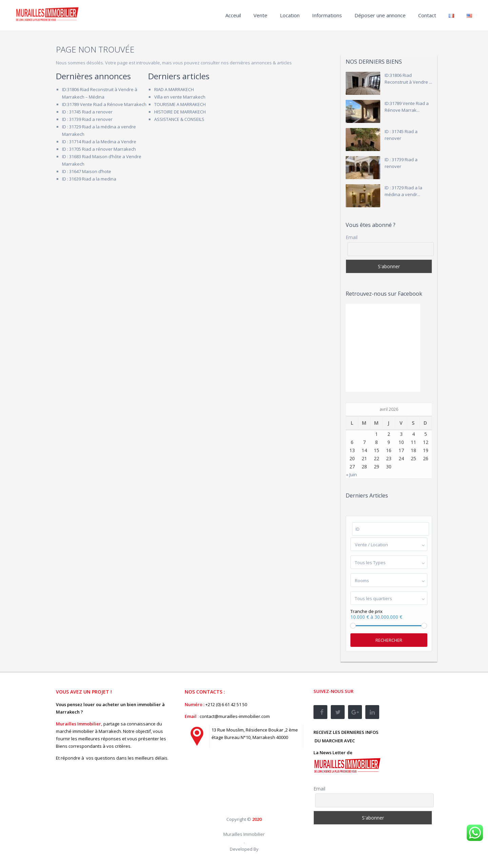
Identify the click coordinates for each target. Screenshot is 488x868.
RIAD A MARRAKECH (174, 89)
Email (352, 237)
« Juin (351, 474)
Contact (427, 15)
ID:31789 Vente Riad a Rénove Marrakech (104, 104)
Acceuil (233, 15)
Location (290, 15)
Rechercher (389, 640)
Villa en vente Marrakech (180, 97)
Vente (260, 15)
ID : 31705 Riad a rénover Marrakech (99, 149)
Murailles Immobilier (244, 834)
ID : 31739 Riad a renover (87, 119)
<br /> (236, 784)
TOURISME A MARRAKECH (180, 104)
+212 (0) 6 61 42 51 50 (226, 704)
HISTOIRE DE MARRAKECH (180, 112)
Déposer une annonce (380, 15)
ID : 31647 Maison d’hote (87, 171)
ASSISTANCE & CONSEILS (179, 119)
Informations (327, 15)
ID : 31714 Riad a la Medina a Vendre (99, 142)
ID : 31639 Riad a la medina (89, 179)
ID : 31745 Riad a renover (87, 112)
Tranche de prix (367, 611)
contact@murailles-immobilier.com (235, 716)
